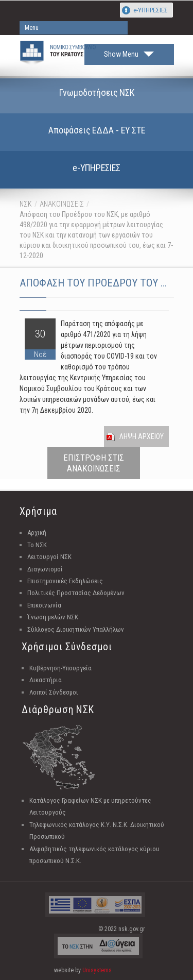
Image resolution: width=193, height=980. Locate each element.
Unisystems (97, 970)
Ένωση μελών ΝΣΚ (53, 617)
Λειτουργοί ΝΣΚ (49, 557)
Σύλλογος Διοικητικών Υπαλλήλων (76, 629)
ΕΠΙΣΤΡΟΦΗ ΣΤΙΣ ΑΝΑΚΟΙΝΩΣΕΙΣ (94, 463)
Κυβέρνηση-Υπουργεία (60, 668)
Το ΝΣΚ (37, 545)
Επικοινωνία (44, 605)
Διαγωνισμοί (45, 569)
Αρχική (37, 533)
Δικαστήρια (46, 680)
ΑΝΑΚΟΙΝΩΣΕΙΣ (62, 204)
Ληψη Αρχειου (142, 436)
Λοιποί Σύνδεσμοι (54, 692)
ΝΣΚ (26, 204)
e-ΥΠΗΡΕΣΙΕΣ (151, 10)
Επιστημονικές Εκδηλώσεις (65, 581)
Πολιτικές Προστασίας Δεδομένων (76, 593)
